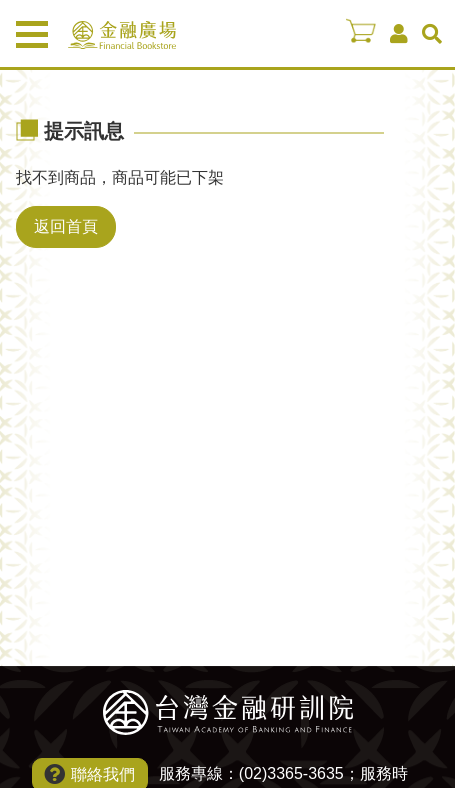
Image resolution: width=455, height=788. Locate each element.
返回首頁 (66, 226)
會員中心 (399, 34)
